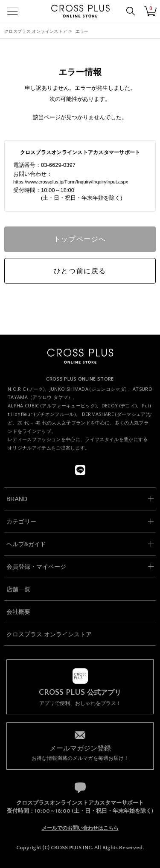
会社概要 (18, 612)
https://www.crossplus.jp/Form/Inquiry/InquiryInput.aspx (71, 182)
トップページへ (80, 239)
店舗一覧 (18, 589)
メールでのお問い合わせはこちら (80, 828)
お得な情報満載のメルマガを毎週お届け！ (80, 752)
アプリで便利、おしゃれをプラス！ (80, 697)
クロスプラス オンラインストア (36, 31)
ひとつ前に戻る (80, 271)
